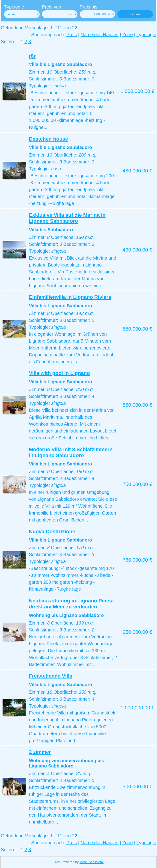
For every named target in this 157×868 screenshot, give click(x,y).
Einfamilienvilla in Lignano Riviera (70, 297)
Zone (127, 35)
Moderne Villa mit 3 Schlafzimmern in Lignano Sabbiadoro (71, 452)
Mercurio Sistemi (92, 862)
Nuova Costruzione (52, 532)
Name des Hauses (100, 35)
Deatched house (48, 139)
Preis (72, 35)
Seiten (7, 41)
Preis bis (89, 7)
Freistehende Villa (50, 676)
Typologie (14, 7)
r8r (32, 56)
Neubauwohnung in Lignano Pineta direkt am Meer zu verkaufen (71, 604)
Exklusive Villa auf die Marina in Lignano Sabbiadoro (67, 218)
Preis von (52, 7)
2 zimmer (40, 752)
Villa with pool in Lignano (59, 373)
